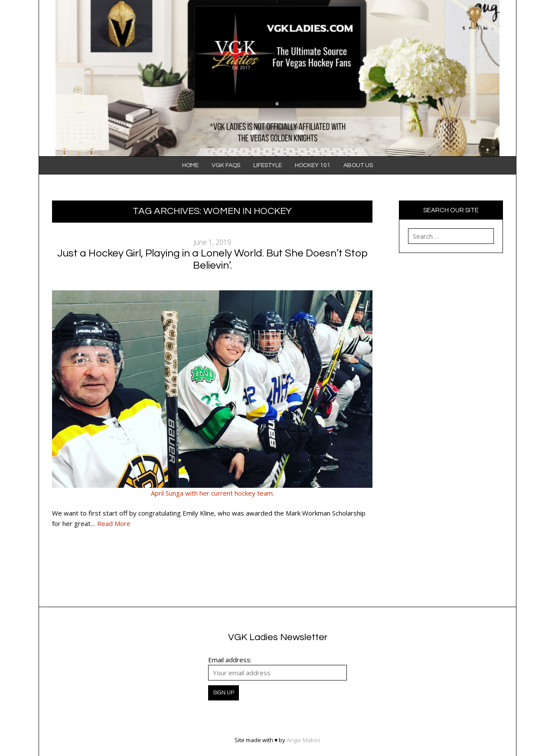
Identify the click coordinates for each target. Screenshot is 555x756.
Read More (114, 523)
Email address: (230, 660)
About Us (358, 165)
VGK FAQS (226, 165)
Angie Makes (304, 740)
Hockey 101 (313, 165)
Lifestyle (268, 165)
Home (190, 165)
